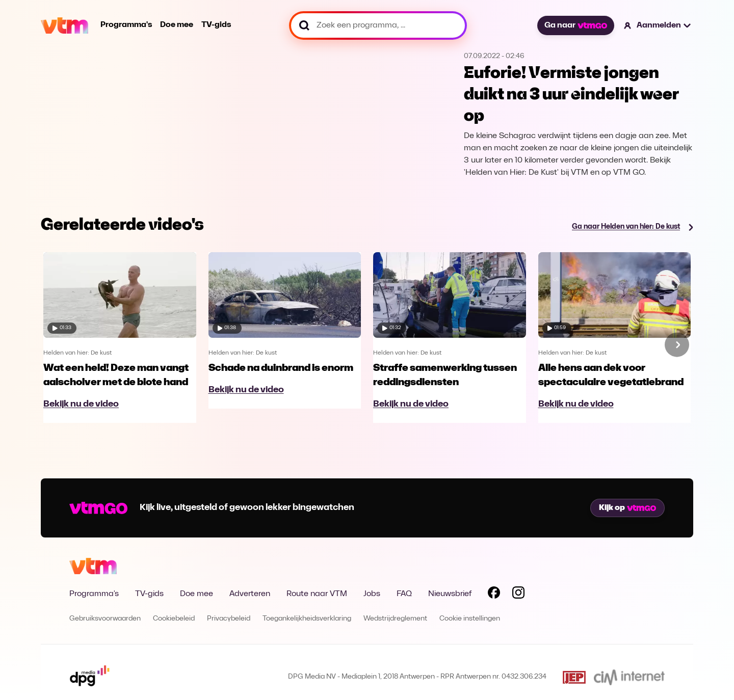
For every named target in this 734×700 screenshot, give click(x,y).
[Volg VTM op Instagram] (518, 595)
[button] (658, 25)
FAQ (404, 594)
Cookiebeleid (174, 619)
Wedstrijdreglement (395, 619)
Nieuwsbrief (450, 594)
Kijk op (627, 508)
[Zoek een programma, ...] (378, 25)
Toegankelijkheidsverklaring (307, 619)
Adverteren (250, 594)
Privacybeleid (229, 619)
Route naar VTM (317, 594)
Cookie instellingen (470, 619)
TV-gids (216, 25)
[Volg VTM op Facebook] (494, 595)
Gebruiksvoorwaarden (105, 619)
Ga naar (575, 25)
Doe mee (177, 25)
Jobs (372, 594)
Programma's (126, 25)
